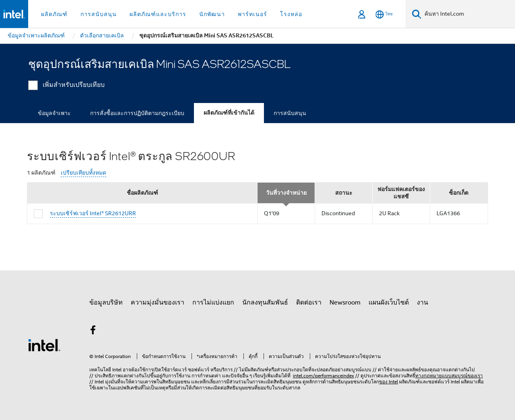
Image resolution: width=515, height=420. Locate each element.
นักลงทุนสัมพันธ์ (265, 303)
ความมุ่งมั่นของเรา (158, 303)
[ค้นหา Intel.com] (468, 14)
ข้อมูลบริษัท (106, 303)
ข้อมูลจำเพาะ (54, 113)
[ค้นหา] (417, 14)
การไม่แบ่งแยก (213, 303)
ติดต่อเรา (309, 303)
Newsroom (345, 303)
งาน (422, 303)
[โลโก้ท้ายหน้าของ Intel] (44, 345)
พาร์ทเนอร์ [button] (252, 14)
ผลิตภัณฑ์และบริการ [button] (158, 14)
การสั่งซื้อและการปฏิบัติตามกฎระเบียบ (137, 113)
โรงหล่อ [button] (291, 14)
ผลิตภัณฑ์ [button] (54, 14)
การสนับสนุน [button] (99, 14)
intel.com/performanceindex (323, 376)
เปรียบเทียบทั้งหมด (83, 173)
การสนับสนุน (290, 113)
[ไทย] (384, 14)
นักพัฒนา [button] (212, 14)
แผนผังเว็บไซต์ (389, 303)
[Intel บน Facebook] (93, 331)
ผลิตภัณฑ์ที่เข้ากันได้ (229, 113)
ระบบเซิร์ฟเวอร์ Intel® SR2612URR (93, 213)
